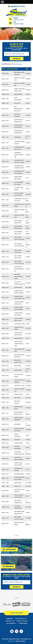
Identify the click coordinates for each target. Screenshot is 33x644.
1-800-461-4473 (18, 20)
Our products (21, 619)
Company (9, 619)
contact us (10, 621)
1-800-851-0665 (18, 24)
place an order (16, 613)
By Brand (18, 64)
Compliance (23, 623)
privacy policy (22, 621)
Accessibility (11, 623)
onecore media (20, 641)
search (17, 59)
